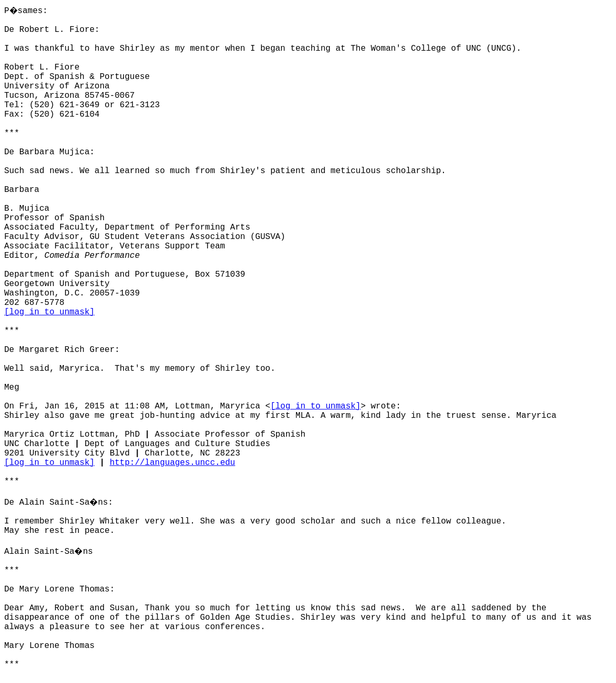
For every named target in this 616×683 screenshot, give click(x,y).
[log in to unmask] (49, 312)
